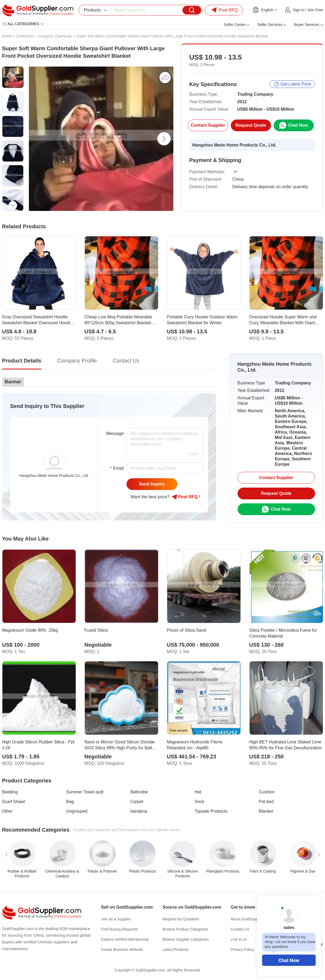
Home (7, 36)
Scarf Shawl (14, 802)
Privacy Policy (242, 950)
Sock (200, 802)
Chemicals (25, 36)
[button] (13, 72)
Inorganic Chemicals (55, 36)
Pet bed (266, 802)
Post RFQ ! (186, 497)
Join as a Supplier (116, 919)
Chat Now (289, 960)
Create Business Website (122, 950)
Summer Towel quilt (85, 792)
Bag (70, 802)
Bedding (10, 792)
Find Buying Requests (119, 929)
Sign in (299, 10)
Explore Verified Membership (125, 939)
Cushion (267, 792)
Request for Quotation (181, 919)
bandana (139, 811)
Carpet (137, 802)
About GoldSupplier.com (251, 919)
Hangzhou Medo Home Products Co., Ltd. (234, 145)
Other (7, 811)
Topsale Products (211, 811)
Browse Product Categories (185, 929)
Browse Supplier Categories (186, 939)
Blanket (266, 811)
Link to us (239, 939)
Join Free (315, 10)
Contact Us (240, 929)
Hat (198, 792)
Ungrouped (77, 811)
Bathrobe (139, 792)
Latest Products (176, 950)
